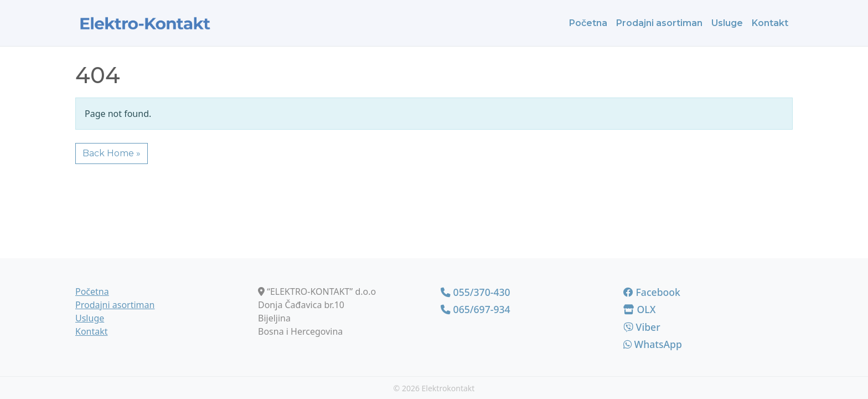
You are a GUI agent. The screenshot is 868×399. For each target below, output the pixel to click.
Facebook (652, 292)
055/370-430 (476, 292)
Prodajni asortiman (659, 23)
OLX (640, 309)
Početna (588, 23)
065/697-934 (476, 309)
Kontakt (770, 23)
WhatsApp (653, 344)
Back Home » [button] (112, 153)
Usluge (727, 23)
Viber (642, 327)
